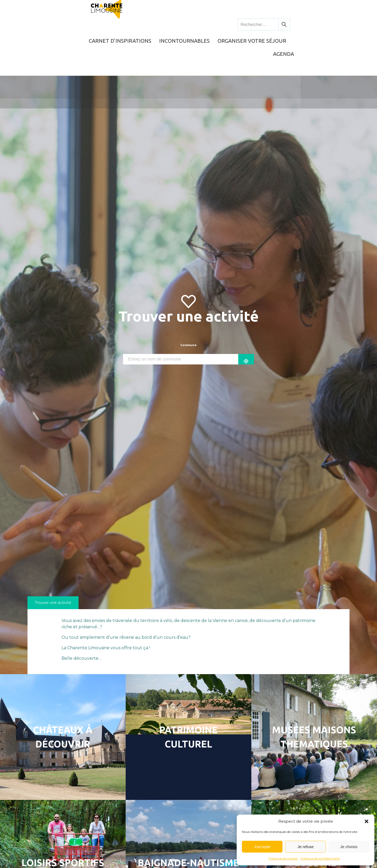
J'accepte (262, 847)
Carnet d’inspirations (148, 25)
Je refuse (306, 847)
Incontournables (210, 25)
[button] (367, 821)
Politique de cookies (283, 858)
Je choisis (349, 847)
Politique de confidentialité (320, 858)
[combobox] (181, 318)
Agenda (328, 25)
